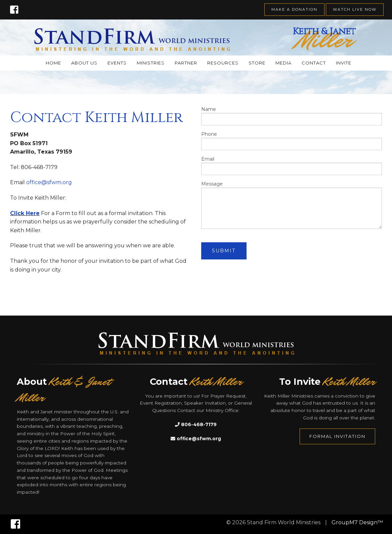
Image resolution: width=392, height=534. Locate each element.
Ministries (151, 63)
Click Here (25, 213)
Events (117, 63)
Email (292, 166)
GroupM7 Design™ (357, 522)
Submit (224, 251)
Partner (186, 63)
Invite (344, 63)
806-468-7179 (196, 424)
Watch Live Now (355, 9)
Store (257, 63)
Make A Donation (294, 9)
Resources (223, 63)
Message (292, 205)
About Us (84, 63)
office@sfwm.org (49, 182)
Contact (314, 63)
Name (292, 116)
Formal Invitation (337, 436)
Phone (292, 141)
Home (53, 63)
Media (284, 63)
